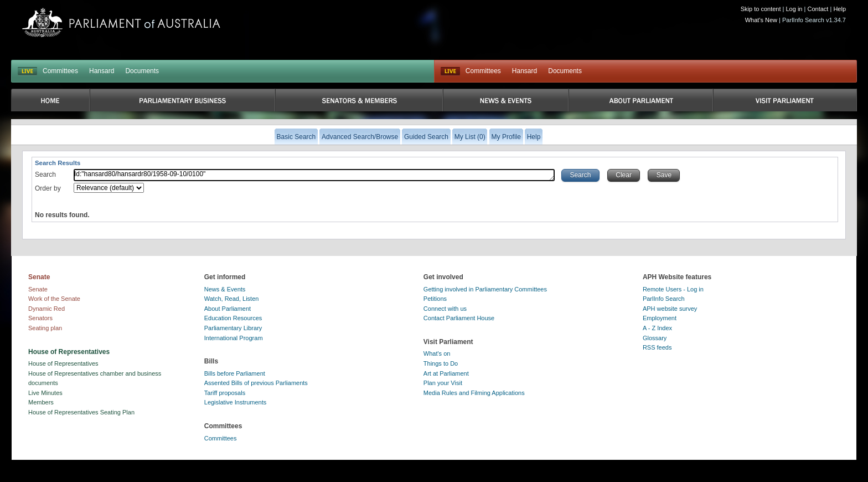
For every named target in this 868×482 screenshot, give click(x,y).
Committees (60, 71)
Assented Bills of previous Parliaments (256, 383)
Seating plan (45, 328)
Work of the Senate (54, 299)
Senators (40, 318)
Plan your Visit (443, 383)
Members (41, 402)
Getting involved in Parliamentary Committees (485, 289)
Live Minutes (45, 393)
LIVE (27, 71)
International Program (234, 338)
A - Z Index (657, 328)
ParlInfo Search (664, 299)
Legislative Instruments (236, 402)
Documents (142, 71)
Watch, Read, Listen (232, 299)
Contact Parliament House (459, 318)
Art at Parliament (446, 373)
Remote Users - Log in (673, 289)
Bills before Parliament (235, 373)
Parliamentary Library (233, 328)
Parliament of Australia (121, 22)
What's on (437, 353)
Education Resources (233, 318)
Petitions (435, 299)
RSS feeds (657, 347)
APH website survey (670, 309)
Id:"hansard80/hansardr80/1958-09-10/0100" (314, 175)
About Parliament (228, 309)
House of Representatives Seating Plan (81, 412)
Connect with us (445, 309)
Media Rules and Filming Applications (474, 393)
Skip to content (761, 9)
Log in (794, 9)
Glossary (655, 338)
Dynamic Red (46, 309)
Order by (48, 188)
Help (839, 9)
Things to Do (441, 363)
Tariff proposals (225, 393)
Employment (660, 318)
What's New (761, 20)
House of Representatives (63, 363)
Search (45, 175)
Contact (818, 9)
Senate (38, 289)
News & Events (225, 289)
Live (450, 71)
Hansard (102, 71)
